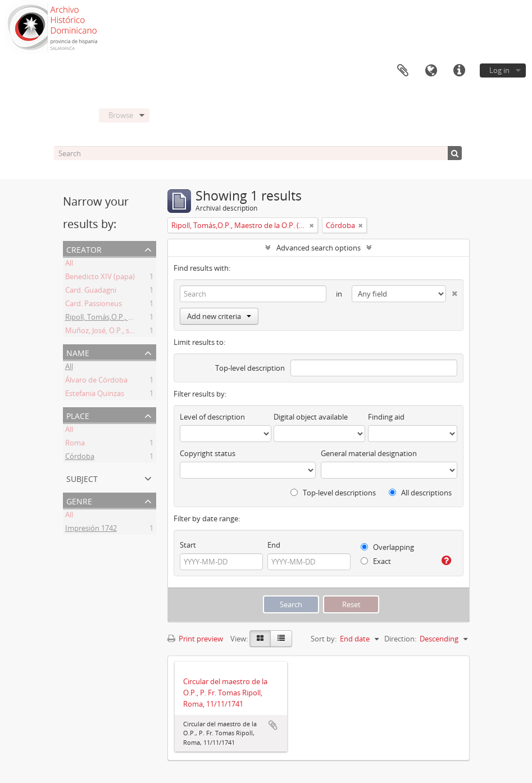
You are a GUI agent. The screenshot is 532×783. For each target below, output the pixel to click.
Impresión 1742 (91, 530)
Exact (376, 561)
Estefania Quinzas (95, 395)
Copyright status (208, 453)
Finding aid (386, 417)
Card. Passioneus (94, 305)
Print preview (195, 639)
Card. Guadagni (91, 292)
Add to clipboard (273, 725)
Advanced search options (319, 248)
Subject (82, 478)
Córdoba (80, 458)
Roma (75, 444)
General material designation (369, 453)
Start (188, 545)
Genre (79, 500)
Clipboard (403, 71)
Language (431, 71)
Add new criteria (219, 316)
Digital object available (311, 417)
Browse (121, 115)
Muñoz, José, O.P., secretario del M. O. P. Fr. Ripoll (147, 332)
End (274, 545)
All (69, 265)
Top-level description (250, 368)
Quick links (459, 71)
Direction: (400, 639)
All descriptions (420, 493)
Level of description (212, 417)
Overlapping (387, 547)
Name (78, 352)
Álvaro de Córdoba (96, 381)
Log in (499, 70)
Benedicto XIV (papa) (100, 278)
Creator (84, 249)
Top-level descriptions (333, 493)
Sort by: (324, 639)
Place (78, 415)
